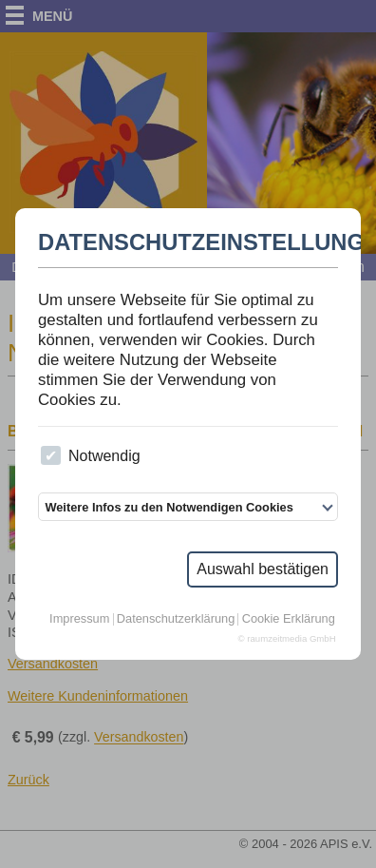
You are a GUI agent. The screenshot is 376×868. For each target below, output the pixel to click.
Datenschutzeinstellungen (188, 243)
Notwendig (90, 456)
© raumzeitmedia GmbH (287, 639)
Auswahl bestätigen (263, 569)
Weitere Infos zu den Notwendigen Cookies (169, 507)
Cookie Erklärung (289, 619)
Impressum (79, 619)
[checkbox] (51, 456)
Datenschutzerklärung (176, 619)
